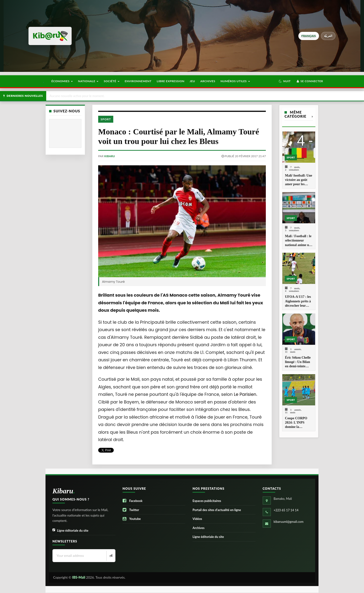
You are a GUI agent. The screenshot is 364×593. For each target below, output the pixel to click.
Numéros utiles (235, 81)
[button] (285, 81)
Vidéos (197, 519)
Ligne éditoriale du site (70, 531)
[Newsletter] (110, 556)
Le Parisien (245, 394)
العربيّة (328, 36)
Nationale (88, 81)
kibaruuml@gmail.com (289, 522)
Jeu (192, 81)
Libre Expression (171, 81)
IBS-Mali (79, 577)
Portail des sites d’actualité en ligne (217, 510)
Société (112, 81)
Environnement (138, 81)
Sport (106, 119)
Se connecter (310, 81)
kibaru (109, 156)
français (309, 36)
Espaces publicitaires (207, 501)
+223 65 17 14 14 (286, 510)
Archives (208, 81)
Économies (62, 81)
